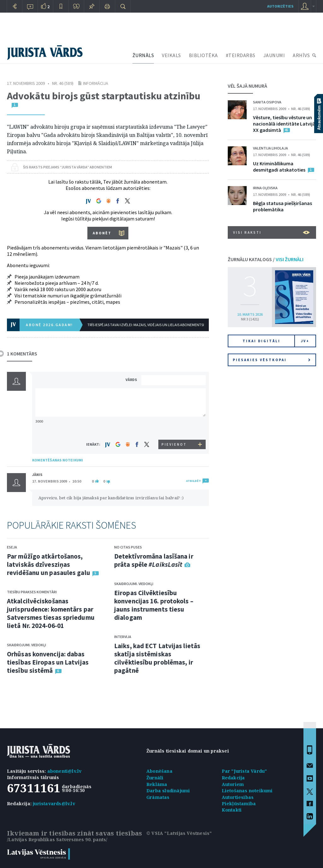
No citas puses (128, 547)
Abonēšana (159, 771)
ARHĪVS (301, 55)
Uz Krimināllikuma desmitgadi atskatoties (279, 167)
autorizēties (280, 6)
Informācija (96, 83)
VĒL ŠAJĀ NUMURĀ (247, 86)
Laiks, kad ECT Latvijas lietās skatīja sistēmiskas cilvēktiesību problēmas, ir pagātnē (157, 658)
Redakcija (233, 778)
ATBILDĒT (194, 481)
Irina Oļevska (265, 188)
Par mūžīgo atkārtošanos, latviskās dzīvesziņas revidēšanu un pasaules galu (49, 564)
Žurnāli (155, 778)
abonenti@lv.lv (65, 771)
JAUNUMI (274, 55)
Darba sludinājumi (168, 791)
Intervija (123, 637)
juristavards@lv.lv (54, 803)
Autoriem (233, 784)
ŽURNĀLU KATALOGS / (266, 259)
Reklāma (157, 784)
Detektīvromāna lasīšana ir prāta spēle (154, 560)
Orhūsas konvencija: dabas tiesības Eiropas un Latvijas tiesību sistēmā (48, 662)
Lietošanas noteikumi (247, 791)
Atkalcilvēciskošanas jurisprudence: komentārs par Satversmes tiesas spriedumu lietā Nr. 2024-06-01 (51, 613)
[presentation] (174, 428)
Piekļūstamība (239, 803)
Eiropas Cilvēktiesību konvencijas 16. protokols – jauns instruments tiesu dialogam (154, 605)
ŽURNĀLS (143, 55)
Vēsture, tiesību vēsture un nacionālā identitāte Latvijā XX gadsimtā (284, 124)
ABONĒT (102, 233)
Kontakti (232, 810)
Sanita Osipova (267, 102)
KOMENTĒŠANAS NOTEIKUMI (58, 460)
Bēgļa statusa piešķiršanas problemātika (282, 206)
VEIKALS (171, 55)
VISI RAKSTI (271, 232)
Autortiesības (238, 797)
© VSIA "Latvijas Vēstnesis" (179, 833)
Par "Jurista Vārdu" (244, 771)
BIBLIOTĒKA (203, 55)
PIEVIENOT (174, 444)
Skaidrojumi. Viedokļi (26, 645)
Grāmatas (158, 797)
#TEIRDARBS (241, 55)
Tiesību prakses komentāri (32, 592)
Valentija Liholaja (270, 148)
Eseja (12, 547)
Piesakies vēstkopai (272, 360)
